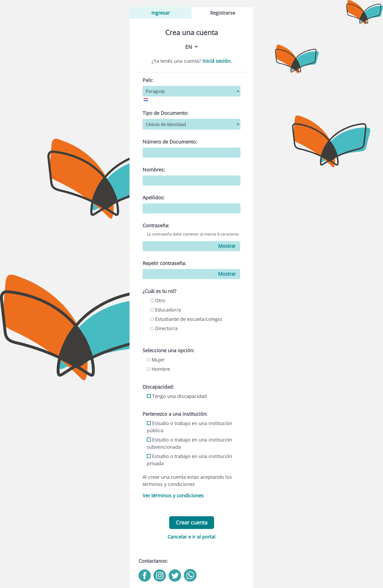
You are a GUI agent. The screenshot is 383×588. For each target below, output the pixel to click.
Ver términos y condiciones (173, 495)
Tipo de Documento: (165, 113)
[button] (191, 47)
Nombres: (154, 170)
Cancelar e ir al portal (191, 537)
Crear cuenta (192, 522)
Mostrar (227, 246)
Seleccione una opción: (168, 350)
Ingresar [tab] (161, 13)
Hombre (158, 369)
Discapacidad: (158, 387)
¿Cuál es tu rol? (159, 291)
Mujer (156, 360)
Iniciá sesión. (217, 61)
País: (148, 80)
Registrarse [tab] (223, 13)
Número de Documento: (170, 142)
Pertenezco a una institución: (175, 414)
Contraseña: (156, 225)
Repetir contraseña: (164, 263)
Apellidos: (154, 198)
